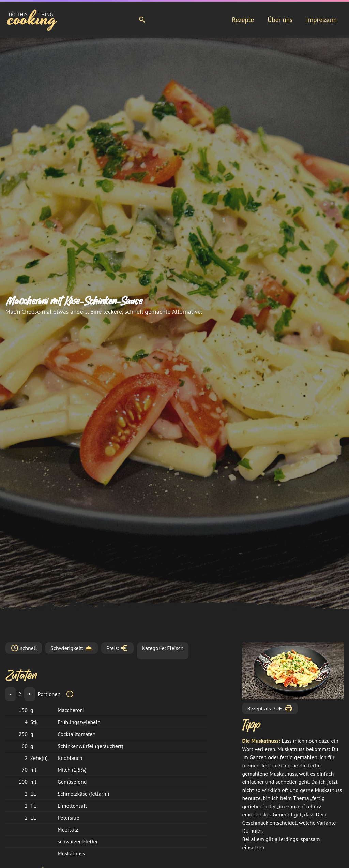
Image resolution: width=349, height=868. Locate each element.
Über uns (280, 20)
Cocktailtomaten (77, 734)
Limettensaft (72, 806)
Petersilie (68, 818)
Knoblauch (70, 758)
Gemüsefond (72, 782)
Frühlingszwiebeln (79, 722)
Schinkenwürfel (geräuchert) (90, 746)
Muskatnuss (71, 853)
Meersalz (68, 829)
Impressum (321, 20)
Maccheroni (71, 710)
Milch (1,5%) (72, 770)
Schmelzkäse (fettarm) (83, 794)
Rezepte (243, 20)
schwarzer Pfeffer (78, 841)
